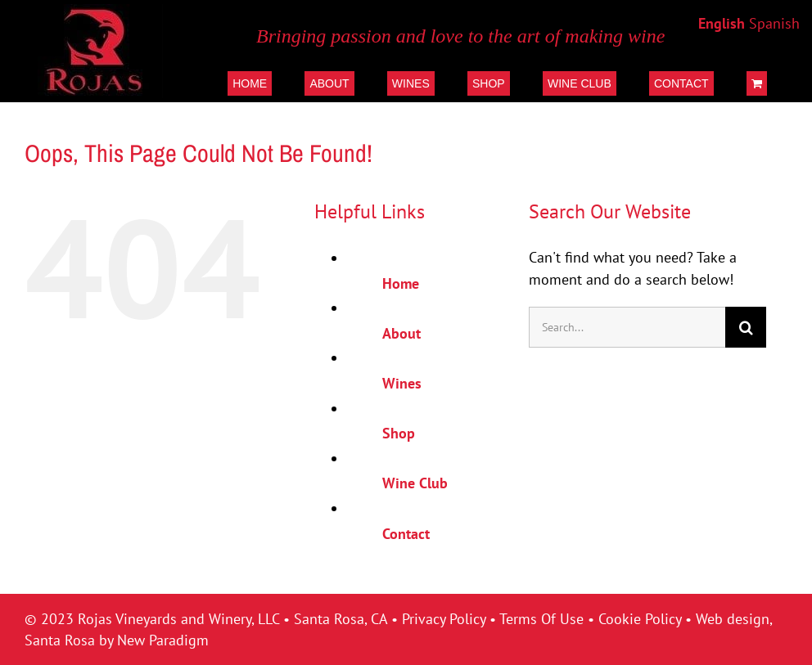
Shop (399, 433)
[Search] (746, 327)
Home (401, 283)
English (722, 23)
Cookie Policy (640, 619)
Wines (402, 383)
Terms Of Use (541, 619)
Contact (406, 534)
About (401, 333)
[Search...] (627, 327)
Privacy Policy (444, 619)
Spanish (774, 23)
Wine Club (415, 483)
